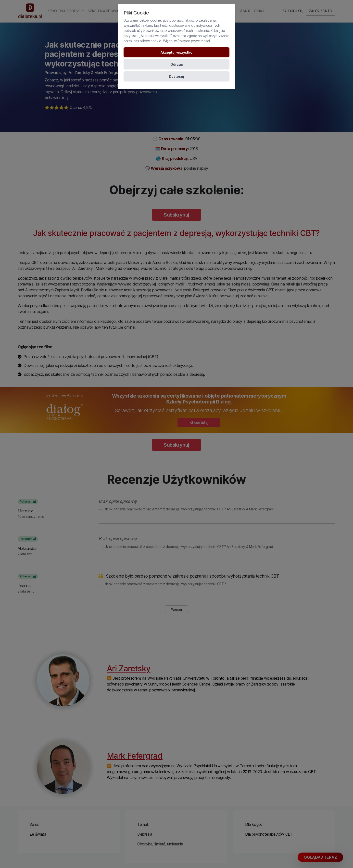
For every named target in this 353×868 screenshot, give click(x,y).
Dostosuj (176, 76)
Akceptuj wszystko (176, 52)
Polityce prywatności (194, 41)
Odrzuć (177, 64)
